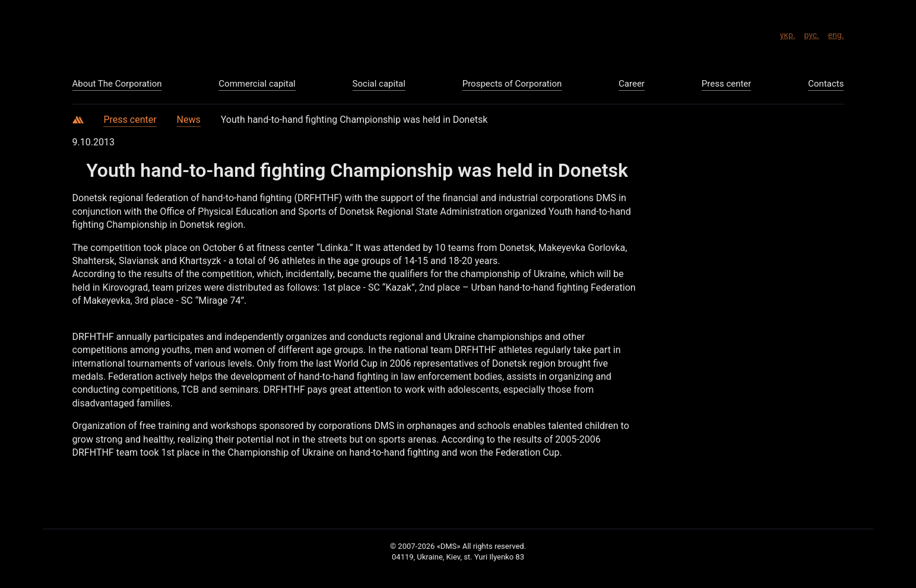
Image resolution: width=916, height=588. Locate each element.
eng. (836, 33)
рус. (811, 33)
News (189, 120)
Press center (130, 120)
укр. (788, 33)
